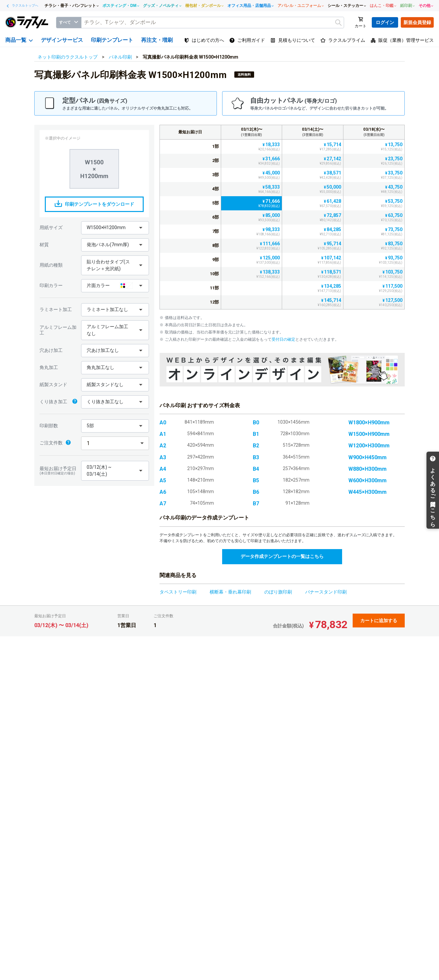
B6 (256, 492)
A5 (163, 480)
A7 (163, 503)
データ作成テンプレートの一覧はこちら (282, 556)
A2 (163, 446)
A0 (163, 423)
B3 (256, 457)
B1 (256, 434)
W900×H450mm (367, 457)
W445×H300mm (367, 492)
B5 (256, 480)
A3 (163, 457)
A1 (163, 434)
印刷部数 (49, 426)
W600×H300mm (367, 480)
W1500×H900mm (369, 434)
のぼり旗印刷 (278, 592)
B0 (256, 423)
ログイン (385, 22)
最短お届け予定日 (59, 471)
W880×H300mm (367, 469)
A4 (163, 469)
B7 (256, 503)
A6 (163, 492)
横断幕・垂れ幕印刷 (230, 592)
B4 (256, 469)
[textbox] (213, 23)
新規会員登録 (417, 22)
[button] (115, 228)
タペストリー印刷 (178, 592)
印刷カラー (51, 285)
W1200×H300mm (369, 446)
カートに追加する (379, 621)
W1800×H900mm (369, 423)
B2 (256, 446)
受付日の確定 (283, 339)
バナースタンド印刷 (326, 592)
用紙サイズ (51, 227)
